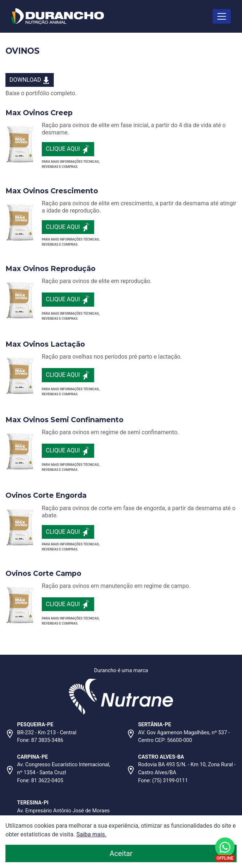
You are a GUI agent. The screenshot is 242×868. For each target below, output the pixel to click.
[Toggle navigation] (222, 16)
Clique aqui (68, 149)
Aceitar (159, 853)
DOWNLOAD (30, 80)
